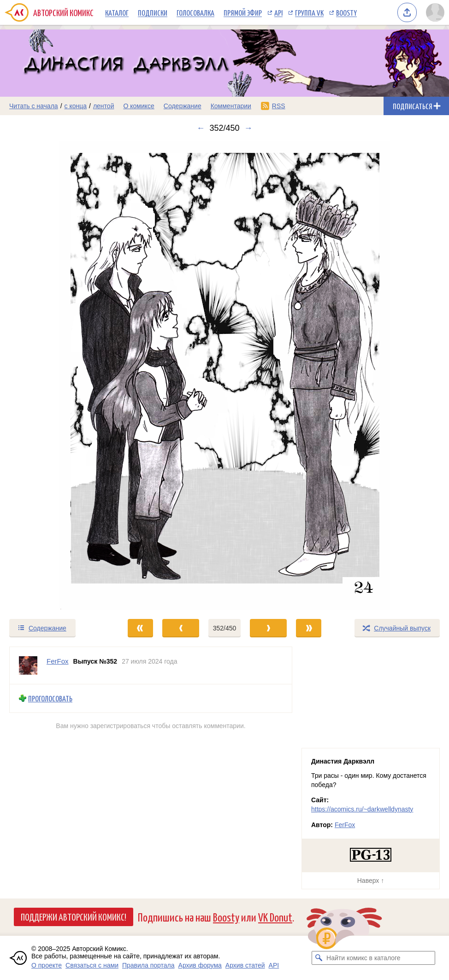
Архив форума (200, 965)
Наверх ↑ (371, 881)
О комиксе (139, 106)
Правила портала (148, 965)
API (278, 12)
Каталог (117, 12)
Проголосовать (50, 698)
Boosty (346, 12)
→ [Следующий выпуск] (248, 128)
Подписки (153, 12)
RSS (279, 106)
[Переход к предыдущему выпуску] (56, 376)
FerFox (345, 825)
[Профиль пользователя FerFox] (28, 665)
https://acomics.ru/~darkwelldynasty (362, 809)
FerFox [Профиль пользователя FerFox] (58, 661)
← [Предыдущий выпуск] (201, 128)
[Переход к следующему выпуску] (224, 376)
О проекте (47, 965)
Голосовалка (195, 12)
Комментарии (231, 106)
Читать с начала (34, 106)
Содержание (183, 106)
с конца (76, 106)
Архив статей (245, 965)
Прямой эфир (243, 12)
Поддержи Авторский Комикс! (74, 916)
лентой (104, 106)
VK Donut (275, 917)
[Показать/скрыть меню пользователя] (435, 12)
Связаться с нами (92, 965)
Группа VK (309, 12)
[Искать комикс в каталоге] (319, 958)
